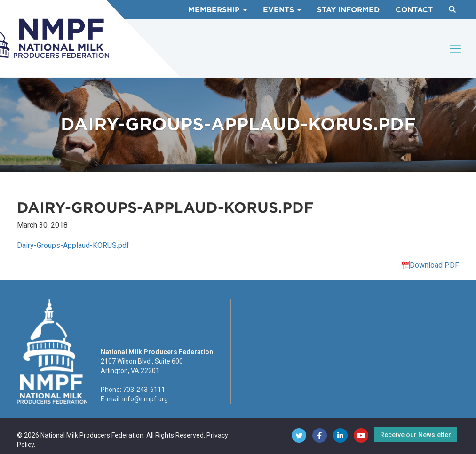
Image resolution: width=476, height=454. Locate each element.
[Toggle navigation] (456, 49)
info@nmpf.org (145, 399)
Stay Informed (348, 10)
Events (282, 10)
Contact (414, 10)
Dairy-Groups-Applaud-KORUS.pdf (73, 245)
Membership (218, 10)
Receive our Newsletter (416, 435)
